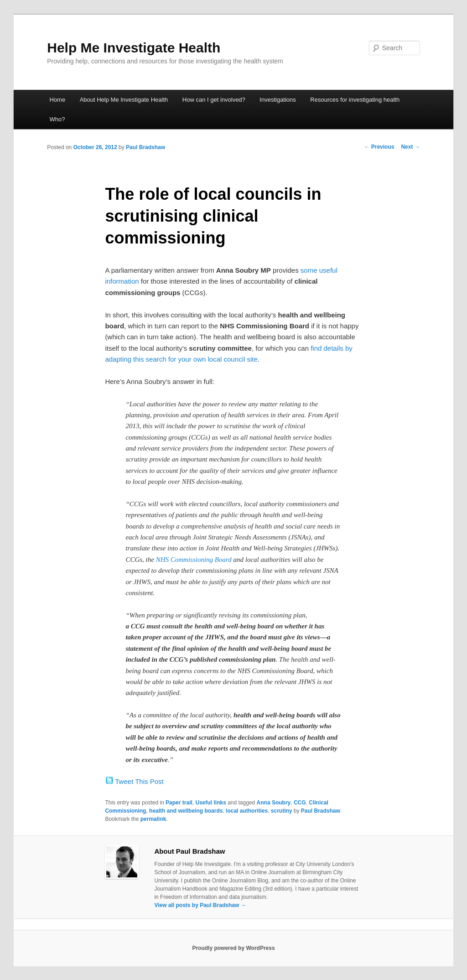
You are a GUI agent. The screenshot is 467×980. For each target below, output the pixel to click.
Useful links (210, 803)
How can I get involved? (214, 100)
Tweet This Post (139, 781)
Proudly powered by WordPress (233, 948)
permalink (153, 819)
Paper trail (179, 803)
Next (410, 147)
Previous (379, 147)
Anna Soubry (274, 803)
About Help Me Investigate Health (124, 100)
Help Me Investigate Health (134, 48)
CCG (300, 803)
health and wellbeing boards (186, 811)
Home (57, 100)
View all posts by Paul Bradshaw (200, 905)
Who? (57, 119)
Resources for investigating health (355, 100)
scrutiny (282, 811)
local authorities (247, 811)
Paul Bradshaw (145, 147)
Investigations (278, 100)
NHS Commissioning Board (194, 560)
